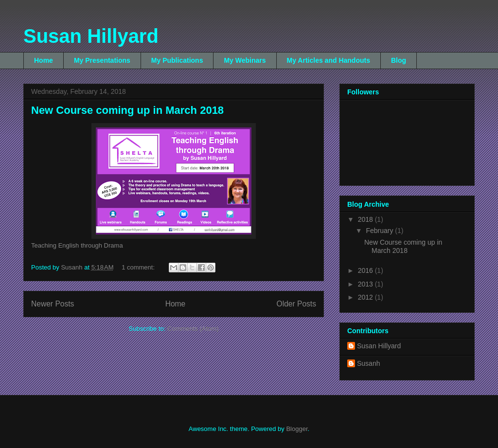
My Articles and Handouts (329, 60)
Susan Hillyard (91, 36)
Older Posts (296, 304)
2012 (366, 297)
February (380, 231)
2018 (366, 219)
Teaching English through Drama (77, 245)
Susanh (368, 363)
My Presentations (102, 60)
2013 (366, 284)
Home (44, 60)
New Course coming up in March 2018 (127, 110)
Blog (399, 60)
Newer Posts (53, 304)
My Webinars (245, 60)
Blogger (297, 429)
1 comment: (139, 267)
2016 (366, 270)
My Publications (177, 60)
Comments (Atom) (193, 329)
